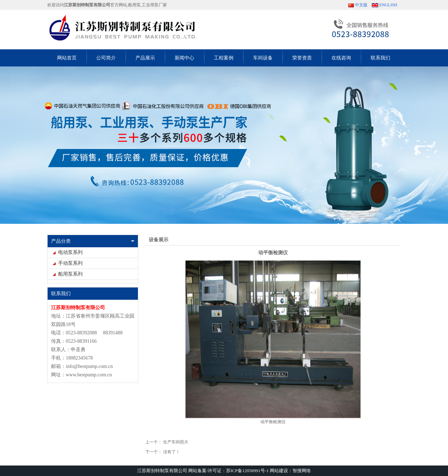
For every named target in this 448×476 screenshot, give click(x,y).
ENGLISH (388, 5)
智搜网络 (302, 471)
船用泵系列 (70, 274)
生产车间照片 (176, 442)
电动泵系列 (70, 252)
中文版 (361, 5)
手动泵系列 (70, 263)
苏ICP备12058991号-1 (247, 471)
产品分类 (61, 241)
